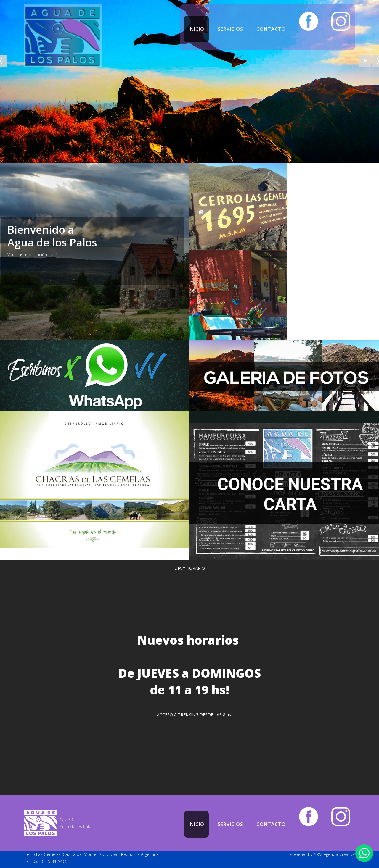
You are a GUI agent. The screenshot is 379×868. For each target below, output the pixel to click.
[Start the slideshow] (365, 61)
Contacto (271, 29)
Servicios (230, 29)
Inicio (196, 29)
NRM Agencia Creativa (334, 854)
